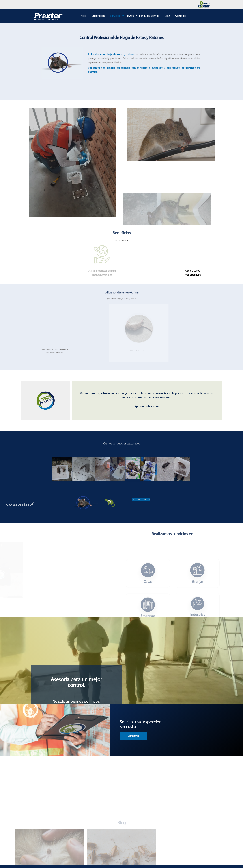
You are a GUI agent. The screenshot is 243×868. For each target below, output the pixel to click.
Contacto (181, 16)
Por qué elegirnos (149, 16)
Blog (167, 16)
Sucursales (98, 16)
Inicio (83, 16)
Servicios (116, 16)
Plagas (130, 16)
